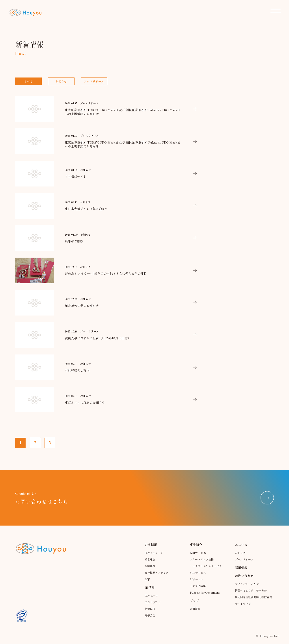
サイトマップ (243, 604)
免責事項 (150, 609)
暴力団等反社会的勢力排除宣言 (254, 597)
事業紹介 (196, 545)
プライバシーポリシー (248, 584)
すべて (29, 81)
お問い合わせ (244, 576)
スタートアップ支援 (202, 559)
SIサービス (197, 579)
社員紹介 (195, 609)
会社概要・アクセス (157, 573)
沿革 (147, 579)
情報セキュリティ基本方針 (251, 590)
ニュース (241, 545)
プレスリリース (94, 81)
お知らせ (61, 81)
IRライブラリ (153, 602)
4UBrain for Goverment (205, 592)
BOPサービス (198, 553)
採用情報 (241, 568)
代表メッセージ (154, 553)
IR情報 (150, 587)
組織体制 (150, 566)
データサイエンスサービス (206, 566)
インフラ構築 (198, 586)
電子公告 (150, 615)
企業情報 (151, 545)
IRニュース (151, 595)
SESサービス (198, 573)
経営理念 (150, 559)
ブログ (194, 601)
